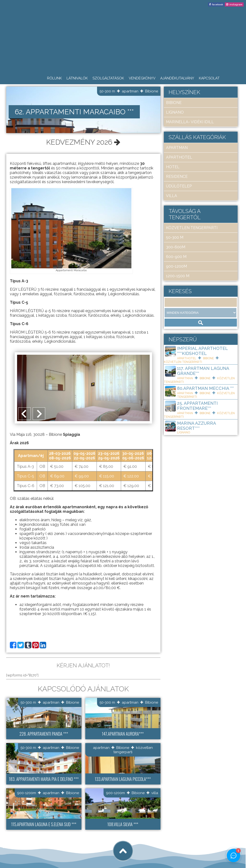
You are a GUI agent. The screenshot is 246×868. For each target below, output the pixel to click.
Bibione (152, 91)
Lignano (175, 112)
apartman (130, 91)
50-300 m (107, 91)
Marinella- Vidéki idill (190, 122)
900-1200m (27, 793)
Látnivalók (77, 78)
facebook (218, 4)
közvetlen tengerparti (192, 228)
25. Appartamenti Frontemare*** (197, 406)
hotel (173, 167)
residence (177, 177)
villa (155, 793)
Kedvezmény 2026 (83, 142)
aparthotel (179, 157)
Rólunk (54, 78)
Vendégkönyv (142, 78)
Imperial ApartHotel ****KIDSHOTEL (202, 351)
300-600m (176, 247)
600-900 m (176, 257)
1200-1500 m (178, 276)
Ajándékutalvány (177, 78)
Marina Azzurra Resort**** (196, 426)
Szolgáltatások (108, 78)
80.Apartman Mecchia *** (205, 388)
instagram (236, 4)
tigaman (64, 847)
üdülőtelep (179, 186)
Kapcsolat (209, 78)
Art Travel (37, 847)
